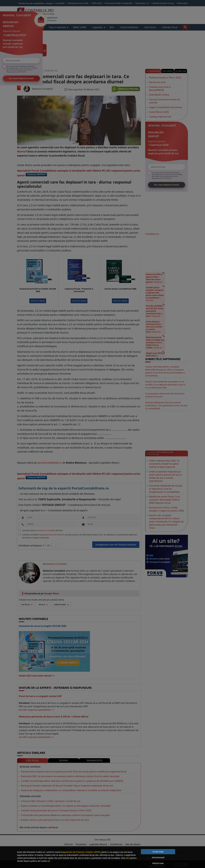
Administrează (158, 857)
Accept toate (158, 852)
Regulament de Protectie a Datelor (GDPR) (81, 852)
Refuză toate (158, 863)
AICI (128, 858)
